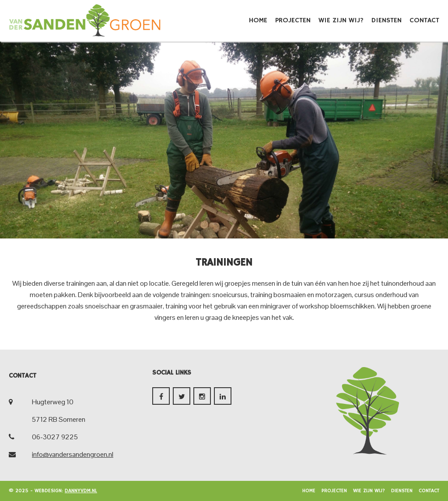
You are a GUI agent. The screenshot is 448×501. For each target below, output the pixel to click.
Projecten (293, 21)
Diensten (387, 21)
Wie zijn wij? (341, 21)
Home (258, 21)
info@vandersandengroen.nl (73, 454)
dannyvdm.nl (81, 491)
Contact (424, 21)
